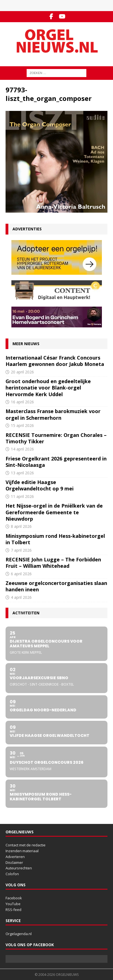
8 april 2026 (21, 526)
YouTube (13, 904)
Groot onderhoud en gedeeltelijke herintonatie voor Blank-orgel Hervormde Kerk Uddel (48, 388)
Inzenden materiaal (22, 851)
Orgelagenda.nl (19, 934)
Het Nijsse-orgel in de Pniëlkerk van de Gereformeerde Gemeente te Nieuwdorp (54, 512)
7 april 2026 (21, 550)
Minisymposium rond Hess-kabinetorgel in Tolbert (55, 539)
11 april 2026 (22, 496)
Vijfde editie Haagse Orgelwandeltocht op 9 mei (40, 485)
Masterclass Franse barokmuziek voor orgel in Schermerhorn (53, 414)
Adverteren (15, 857)
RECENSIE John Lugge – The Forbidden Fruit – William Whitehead (53, 563)
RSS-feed (13, 910)
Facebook (14, 898)
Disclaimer (14, 862)
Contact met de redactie (26, 845)
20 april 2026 (22, 372)
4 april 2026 (21, 597)
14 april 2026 (22, 449)
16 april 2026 (22, 402)
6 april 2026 (21, 574)
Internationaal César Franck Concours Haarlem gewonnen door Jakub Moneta (55, 361)
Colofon (12, 874)
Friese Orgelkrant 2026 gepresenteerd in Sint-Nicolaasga (56, 462)
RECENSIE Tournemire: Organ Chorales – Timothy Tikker (56, 438)
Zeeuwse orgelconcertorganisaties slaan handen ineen (56, 586)
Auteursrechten (19, 868)
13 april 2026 (22, 473)
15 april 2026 (22, 425)
